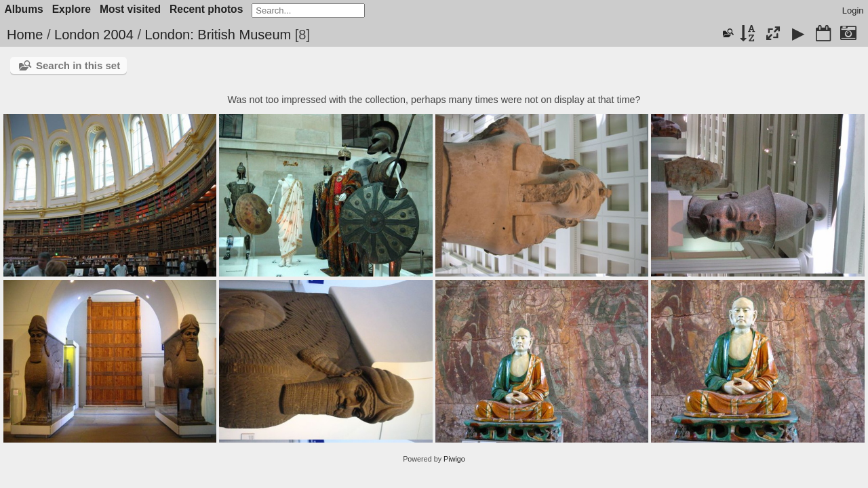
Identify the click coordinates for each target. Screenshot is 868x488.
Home (25, 35)
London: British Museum (218, 35)
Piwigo (454, 459)
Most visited (130, 9)
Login (853, 11)
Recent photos (206, 9)
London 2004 (94, 35)
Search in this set (78, 65)
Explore (72, 9)
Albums (24, 9)
